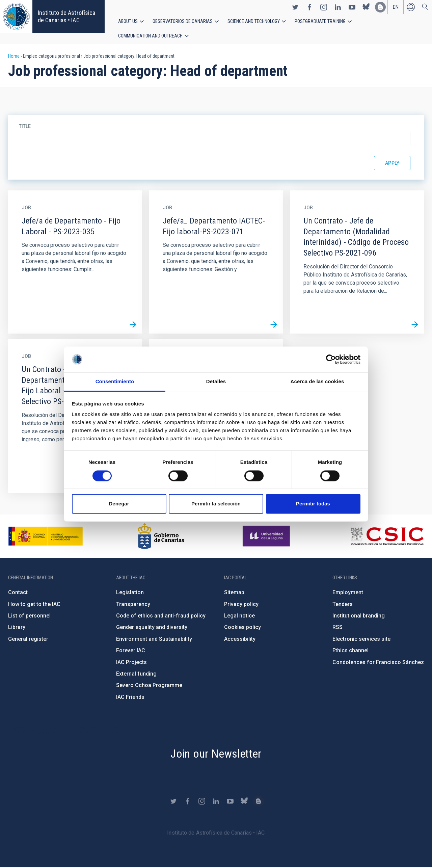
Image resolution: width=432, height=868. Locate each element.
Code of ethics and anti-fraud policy (161, 616)
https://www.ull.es (267, 537)
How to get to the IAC (34, 605)
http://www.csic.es (387, 537)
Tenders (343, 605)
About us (128, 21)
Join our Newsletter (216, 754)
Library (17, 628)
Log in (411, 7)
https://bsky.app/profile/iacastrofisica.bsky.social (366, 7)
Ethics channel (350, 651)
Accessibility (240, 640)
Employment (348, 593)
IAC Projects (131, 663)
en (396, 7)
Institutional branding (359, 616)
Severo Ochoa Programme (149, 686)
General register (28, 640)
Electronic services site (361, 640)
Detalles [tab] (216, 382)
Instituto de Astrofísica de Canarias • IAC (66, 16)
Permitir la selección (216, 504)
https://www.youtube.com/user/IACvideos (352, 7)
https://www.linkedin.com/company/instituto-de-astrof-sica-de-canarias (338, 7)
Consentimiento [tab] (115, 382)
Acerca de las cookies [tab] (317, 382)
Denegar (119, 504)
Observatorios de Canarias (183, 21)
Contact (18, 593)
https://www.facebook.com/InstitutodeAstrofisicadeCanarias (309, 7)
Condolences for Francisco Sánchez (378, 663)
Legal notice (239, 616)
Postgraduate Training (320, 21)
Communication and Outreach (150, 36)
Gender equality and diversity (152, 628)
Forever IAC (131, 651)
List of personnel (29, 616)
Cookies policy (242, 628)
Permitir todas (313, 504)
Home (14, 57)
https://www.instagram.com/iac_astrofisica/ (324, 7)
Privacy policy (241, 605)
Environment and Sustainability (154, 640)
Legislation (130, 593)
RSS (337, 628)
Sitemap (234, 593)
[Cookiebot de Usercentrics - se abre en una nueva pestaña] (331, 359)
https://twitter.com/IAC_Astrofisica (295, 7)
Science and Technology (254, 21)
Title (25, 127)
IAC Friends (130, 698)
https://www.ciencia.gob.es (46, 537)
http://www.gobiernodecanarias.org (161, 537)
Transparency (133, 605)
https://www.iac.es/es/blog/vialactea (380, 7)
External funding (136, 674)
